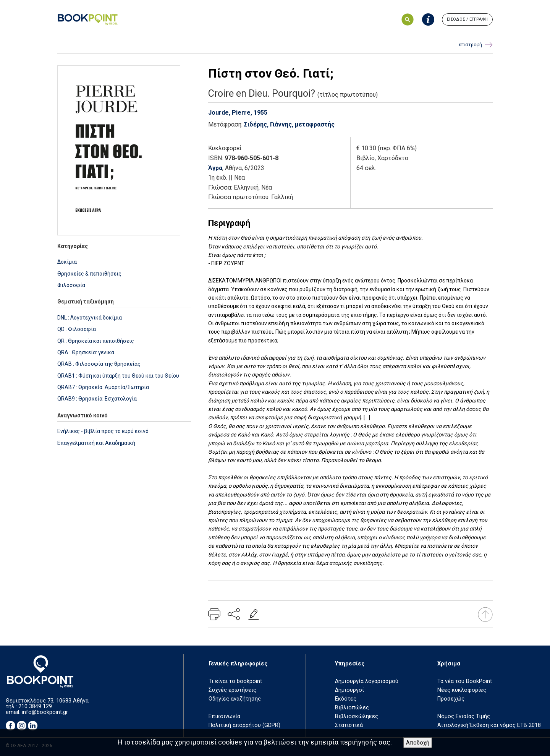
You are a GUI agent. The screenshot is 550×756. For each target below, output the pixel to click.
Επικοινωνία (224, 716)
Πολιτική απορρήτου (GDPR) (244, 725)
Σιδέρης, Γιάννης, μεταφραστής (289, 124)
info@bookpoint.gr (45, 712)
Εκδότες (346, 699)
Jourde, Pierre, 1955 (238, 113)
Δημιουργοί (349, 690)
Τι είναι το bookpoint (235, 681)
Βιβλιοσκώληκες (357, 716)
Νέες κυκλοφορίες (462, 690)
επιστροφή (476, 45)
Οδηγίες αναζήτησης (235, 699)
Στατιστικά (349, 725)
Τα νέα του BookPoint (465, 681)
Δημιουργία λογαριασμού (367, 681)
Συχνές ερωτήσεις (232, 690)
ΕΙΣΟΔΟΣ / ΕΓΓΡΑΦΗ (467, 19)
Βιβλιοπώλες (352, 708)
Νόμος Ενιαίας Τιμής (464, 716)
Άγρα (215, 168)
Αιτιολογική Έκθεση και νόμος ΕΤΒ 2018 (489, 725)
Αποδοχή (418, 743)
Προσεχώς (451, 699)
